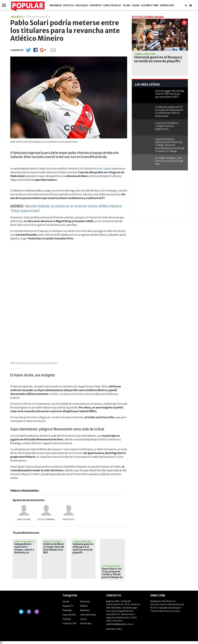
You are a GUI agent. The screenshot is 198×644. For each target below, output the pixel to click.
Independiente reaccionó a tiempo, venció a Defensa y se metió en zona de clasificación (24, 551)
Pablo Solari (24, 519)
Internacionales (88, 615)
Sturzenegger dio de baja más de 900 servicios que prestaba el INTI (170, 94)
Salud (136, 5)
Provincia (56, 5)
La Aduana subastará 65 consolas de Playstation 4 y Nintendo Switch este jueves (169, 111)
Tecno (126, 5)
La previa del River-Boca (114, 566)
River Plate (69, 519)
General (67, 619)
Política (69, 5)
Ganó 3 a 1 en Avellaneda (26, 542)
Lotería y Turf (150, 5)
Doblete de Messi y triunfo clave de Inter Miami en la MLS (54, 548)
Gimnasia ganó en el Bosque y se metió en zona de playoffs (83, 548)
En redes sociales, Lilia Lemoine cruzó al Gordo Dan (169, 161)
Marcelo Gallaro (102, 169)
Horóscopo (167, 5)
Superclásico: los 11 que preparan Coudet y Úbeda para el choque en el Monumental (112, 574)
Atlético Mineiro (46, 519)
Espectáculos (112, 5)
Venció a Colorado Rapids (57, 542)
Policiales (82, 5)
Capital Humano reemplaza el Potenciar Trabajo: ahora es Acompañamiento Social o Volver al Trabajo (170, 145)
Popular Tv (68, 606)
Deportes (96, 5)
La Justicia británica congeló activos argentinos (167, 126)
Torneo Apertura (82, 542)
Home (66, 602)
